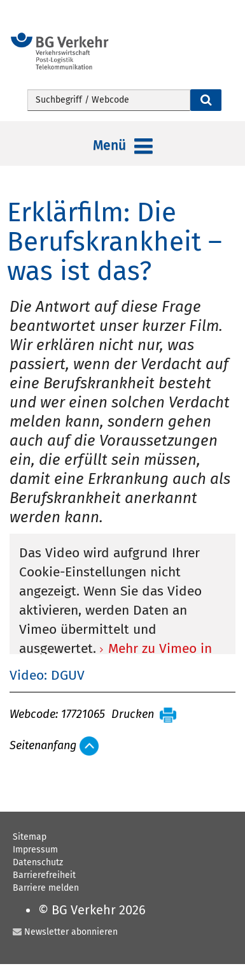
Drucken (133, 715)
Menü (123, 147)
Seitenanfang (43, 746)
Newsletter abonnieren (71, 932)
